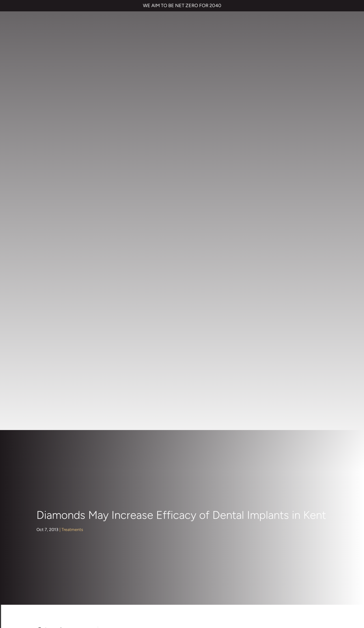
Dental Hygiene (55, 243)
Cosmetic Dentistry (59, 233)
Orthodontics (53, 298)
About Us (49, 214)
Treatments (72, 101)
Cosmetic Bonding (180, 483)
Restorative (51, 317)
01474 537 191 (178, 529)
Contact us (262, 452)
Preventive (50, 308)
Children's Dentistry (59, 224)
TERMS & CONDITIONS (34, 585)
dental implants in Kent (256, 208)
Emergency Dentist (181, 504)
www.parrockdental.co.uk (281, 394)
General (48, 271)
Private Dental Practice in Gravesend (46, 603)
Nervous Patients (56, 289)
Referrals (292, 452)
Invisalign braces (178, 462)
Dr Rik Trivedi (288, 354)
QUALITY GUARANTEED (204, 585)
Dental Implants (55, 252)
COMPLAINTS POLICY (116, 585)
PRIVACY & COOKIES (76, 585)
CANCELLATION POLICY (159, 585)
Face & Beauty (54, 261)
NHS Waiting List (273, 467)
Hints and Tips (54, 280)
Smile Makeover (178, 494)
